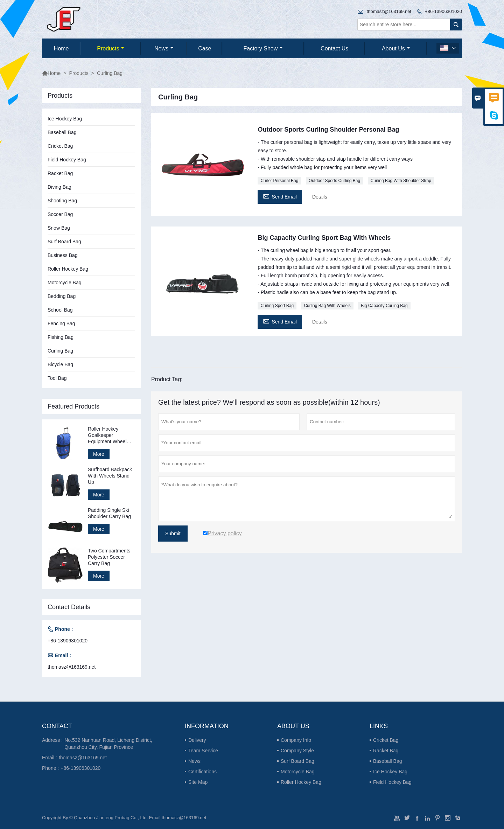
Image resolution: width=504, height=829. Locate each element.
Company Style (297, 751)
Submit (173, 534)
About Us (396, 48)
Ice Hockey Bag (65, 119)
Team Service (203, 751)
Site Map (198, 782)
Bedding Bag (62, 296)
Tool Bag (57, 378)
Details (320, 197)
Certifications (202, 772)
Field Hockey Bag (67, 160)
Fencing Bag (61, 323)
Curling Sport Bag (277, 306)
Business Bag (63, 255)
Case (205, 48)
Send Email (280, 196)
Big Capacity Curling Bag (384, 306)
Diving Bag (59, 187)
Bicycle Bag (60, 364)
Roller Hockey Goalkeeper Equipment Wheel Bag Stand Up (107, 435)
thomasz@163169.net (389, 11)
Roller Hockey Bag (68, 269)
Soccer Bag (60, 214)
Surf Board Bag (64, 242)
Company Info (296, 740)
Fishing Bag (61, 337)
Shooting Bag (62, 201)
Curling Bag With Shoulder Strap (401, 181)
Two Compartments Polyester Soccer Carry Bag (109, 557)
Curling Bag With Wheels (327, 306)
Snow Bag (59, 228)
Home (61, 48)
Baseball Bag (62, 132)
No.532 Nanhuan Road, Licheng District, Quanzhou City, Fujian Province (108, 744)
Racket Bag (60, 173)
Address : (52, 740)
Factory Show (263, 48)
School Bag (60, 310)
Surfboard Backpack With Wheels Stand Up (110, 476)
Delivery (197, 740)
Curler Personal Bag (279, 181)
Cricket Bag (60, 146)
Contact (57, 726)
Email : (50, 758)
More (99, 454)
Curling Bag (60, 351)
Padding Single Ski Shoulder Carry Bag (109, 513)
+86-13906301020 (443, 11)
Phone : (50, 768)
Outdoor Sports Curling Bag (334, 181)
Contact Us (334, 48)
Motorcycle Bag (64, 283)
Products (111, 48)
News (164, 48)
